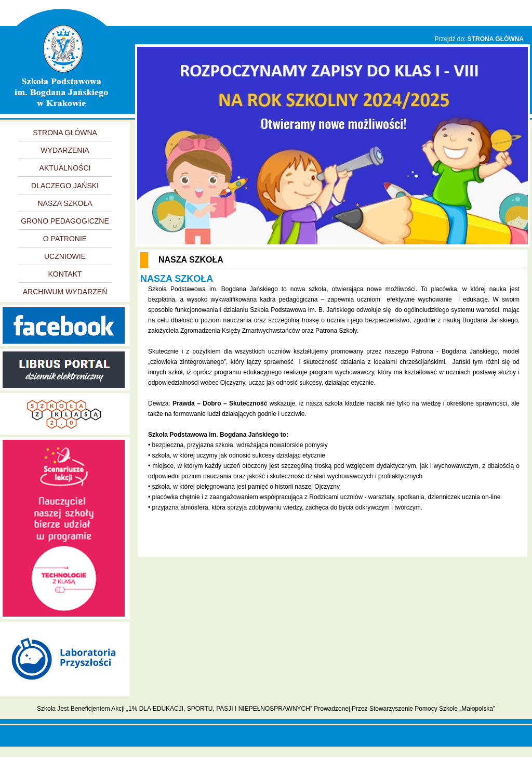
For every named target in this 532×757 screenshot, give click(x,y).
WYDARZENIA (65, 150)
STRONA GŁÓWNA (496, 39)
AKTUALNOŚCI (65, 168)
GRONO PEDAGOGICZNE (65, 221)
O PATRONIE (65, 239)
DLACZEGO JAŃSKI (65, 186)
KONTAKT (65, 274)
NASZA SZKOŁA (65, 203)
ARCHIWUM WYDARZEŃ (65, 292)
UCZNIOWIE (65, 256)
